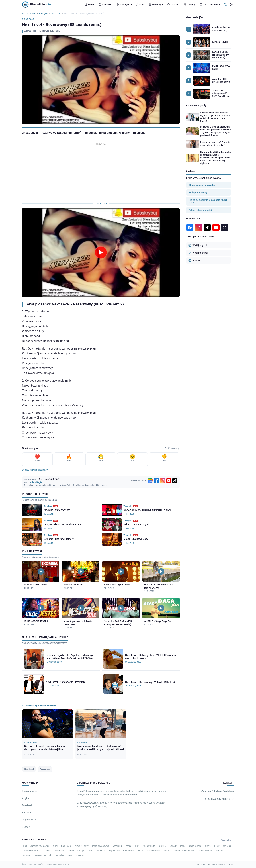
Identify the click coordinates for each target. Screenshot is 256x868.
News (208, 846)
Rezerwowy (45, 769)
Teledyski (124, 5)
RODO (231, 864)
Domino (219, 851)
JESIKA (162, 846)
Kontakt (195, 260)
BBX (137, 846)
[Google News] (150, 481)
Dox (25, 846)
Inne (215, 5)
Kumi (55, 846)
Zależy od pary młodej (200, 210)
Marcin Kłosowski (101, 846)
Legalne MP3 (29, 820)
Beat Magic (129, 851)
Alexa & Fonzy (82, 846)
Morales (60, 855)
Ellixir (217, 846)
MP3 (140, 5)
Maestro (79, 855)
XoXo (140, 851)
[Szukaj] (225, 5)
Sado (166, 851)
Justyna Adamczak (40, 846)
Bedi (70, 855)
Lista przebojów (194, 17)
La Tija (81, 851)
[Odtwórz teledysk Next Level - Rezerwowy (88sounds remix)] (101, 252)
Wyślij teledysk (198, 253)
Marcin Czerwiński (96, 851)
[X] (225, 228)
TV (203, 5)
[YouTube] (169, 481)
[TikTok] (175, 481)
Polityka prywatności (217, 864)
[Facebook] (156, 481)
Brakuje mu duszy (198, 192)
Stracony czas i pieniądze (202, 185)
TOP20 (173, 5)
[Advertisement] (101, 171)
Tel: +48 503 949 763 (219, 799)
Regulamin (201, 864)
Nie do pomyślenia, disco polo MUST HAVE (208, 201)
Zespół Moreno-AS (32, 851)
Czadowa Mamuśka (43, 855)
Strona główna (29, 14)
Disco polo (56, 14)
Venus (128, 846)
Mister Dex (59, 851)
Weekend (117, 846)
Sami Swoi (66, 846)
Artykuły (106, 5)
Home (90, 5)
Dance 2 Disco (205, 851)
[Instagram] (163, 481)
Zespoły (190, 5)
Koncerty (156, 5)
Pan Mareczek (153, 851)
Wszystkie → (228, 840)
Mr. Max (227, 846)
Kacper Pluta (149, 846)
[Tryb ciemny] (231, 5)
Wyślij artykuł (198, 245)
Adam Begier (30, 31)
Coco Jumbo (195, 846)
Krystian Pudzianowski (184, 851)
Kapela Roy (114, 851)
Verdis (71, 851)
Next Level (29, 769)
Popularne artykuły (196, 105)
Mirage (27, 855)
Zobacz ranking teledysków (35, 470)
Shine (47, 851)
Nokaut (173, 846)
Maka (183, 846)
